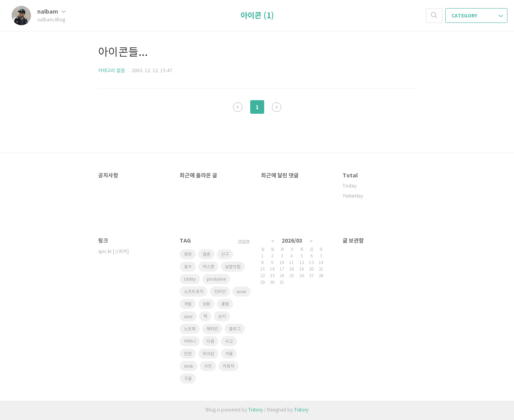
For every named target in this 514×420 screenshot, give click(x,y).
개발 (188, 304)
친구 (225, 254)
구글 (188, 379)
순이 (222, 317)
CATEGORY (477, 16)
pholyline (216, 279)
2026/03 (292, 241)
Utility (190, 279)
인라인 (220, 292)
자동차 (228, 366)
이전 (238, 107)
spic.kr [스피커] (113, 252)
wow (241, 292)
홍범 (225, 304)
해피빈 (212, 329)
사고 (229, 341)
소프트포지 (194, 292)
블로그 (235, 329)
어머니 (190, 341)
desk (189, 366)
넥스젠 (208, 267)
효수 (188, 267)
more (244, 241)
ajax (188, 317)
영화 (188, 254)
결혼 (206, 254)
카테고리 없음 (112, 71)
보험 (206, 304)
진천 (188, 354)
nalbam (51, 12)
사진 (208, 366)
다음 (277, 107)
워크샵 (208, 354)
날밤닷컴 (233, 267)
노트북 (190, 329)
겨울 (229, 354)
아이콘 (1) (257, 16)
